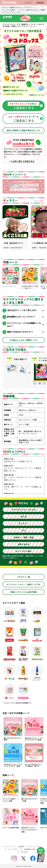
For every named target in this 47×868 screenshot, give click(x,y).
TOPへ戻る (24, 852)
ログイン (29, 3)
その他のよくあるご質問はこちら (23, 340)
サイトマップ (10, 846)
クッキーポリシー (14, 849)
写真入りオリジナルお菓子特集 (24, 592)
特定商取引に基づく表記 (32, 849)
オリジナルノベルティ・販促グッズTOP (23, 584)
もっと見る (39, 200)
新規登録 (40, 3)
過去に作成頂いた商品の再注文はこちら (24, 130)
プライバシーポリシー (35, 846)
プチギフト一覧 (23, 577)
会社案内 (21, 846)
